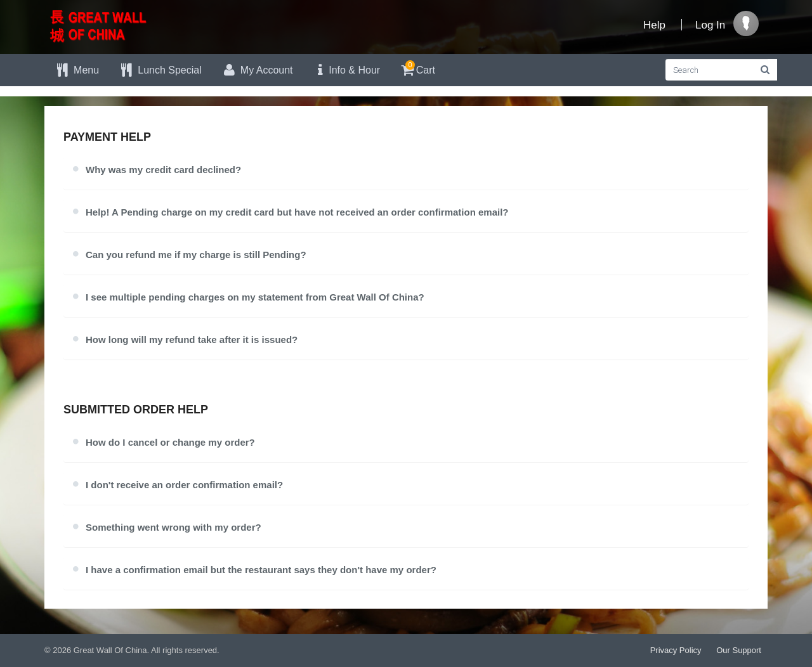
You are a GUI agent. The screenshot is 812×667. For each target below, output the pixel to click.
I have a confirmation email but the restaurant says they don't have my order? (261, 570)
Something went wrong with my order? (174, 527)
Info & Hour (346, 70)
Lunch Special (160, 70)
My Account (257, 70)
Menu (76, 70)
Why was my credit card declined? (163, 170)
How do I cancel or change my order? (170, 442)
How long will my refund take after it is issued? (192, 340)
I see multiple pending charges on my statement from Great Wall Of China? (255, 297)
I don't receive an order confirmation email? (184, 485)
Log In (710, 25)
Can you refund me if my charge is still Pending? (196, 255)
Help (654, 25)
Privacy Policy (676, 650)
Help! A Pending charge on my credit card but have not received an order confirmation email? (297, 212)
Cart (417, 68)
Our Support (739, 650)
